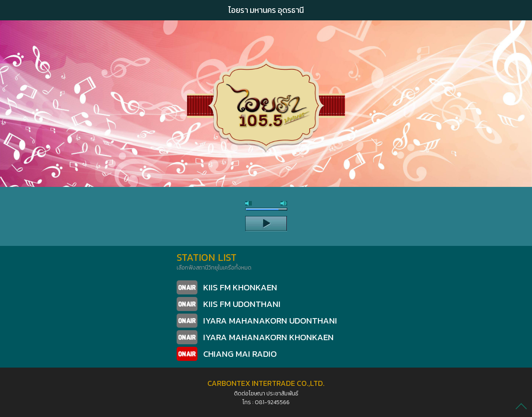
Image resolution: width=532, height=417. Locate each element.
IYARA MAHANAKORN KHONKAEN (268, 337)
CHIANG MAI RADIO (240, 354)
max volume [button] (284, 203)
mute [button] (249, 203)
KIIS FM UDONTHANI (242, 304)
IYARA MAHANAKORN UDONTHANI (270, 320)
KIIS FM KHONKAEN (240, 287)
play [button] (266, 223)
